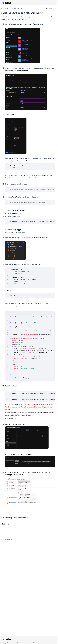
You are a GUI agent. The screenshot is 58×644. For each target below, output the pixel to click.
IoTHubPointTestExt (17, 8)
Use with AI (49, 8)
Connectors (4, 8)
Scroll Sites (22, 643)
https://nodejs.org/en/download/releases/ (22, 178)
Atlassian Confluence (32, 643)
